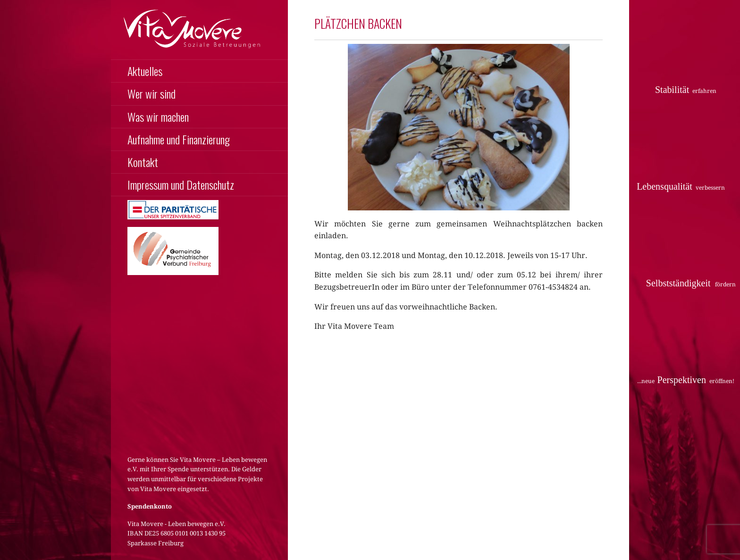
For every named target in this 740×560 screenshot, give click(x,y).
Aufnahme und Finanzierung (179, 139)
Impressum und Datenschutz (181, 184)
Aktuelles (145, 71)
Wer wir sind (151, 93)
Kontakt (143, 162)
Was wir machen (158, 117)
